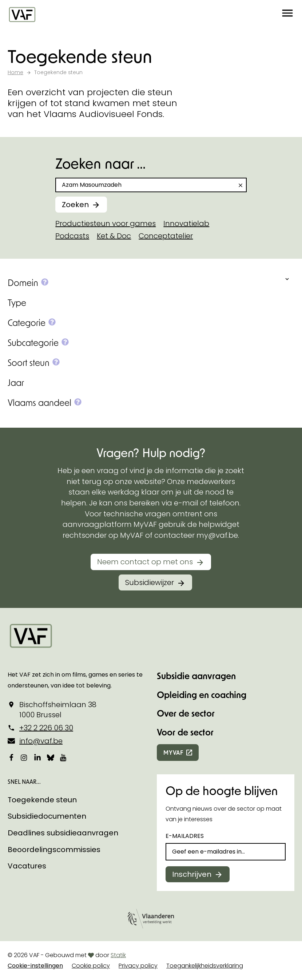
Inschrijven (192, 874)
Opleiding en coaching (202, 695)
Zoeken (75, 205)
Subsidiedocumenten (47, 816)
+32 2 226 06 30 (46, 728)
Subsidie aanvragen (196, 676)
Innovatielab (186, 223)
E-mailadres (185, 836)
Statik (118, 955)
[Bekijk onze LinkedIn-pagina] (37, 757)
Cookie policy (91, 966)
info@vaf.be (41, 741)
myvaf (173, 752)
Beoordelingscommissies (54, 850)
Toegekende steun (42, 800)
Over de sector (186, 713)
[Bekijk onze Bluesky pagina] (51, 757)
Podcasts (72, 236)
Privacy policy (138, 966)
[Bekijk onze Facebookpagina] (11, 757)
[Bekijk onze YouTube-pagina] (64, 757)
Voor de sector (185, 732)
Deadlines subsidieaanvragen (63, 833)
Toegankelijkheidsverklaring (205, 966)
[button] (287, 15)
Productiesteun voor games (106, 223)
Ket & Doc (114, 236)
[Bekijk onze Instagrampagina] (24, 757)
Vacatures (27, 866)
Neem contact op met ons (145, 562)
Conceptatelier (166, 236)
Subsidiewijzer (150, 582)
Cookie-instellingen (35, 966)
